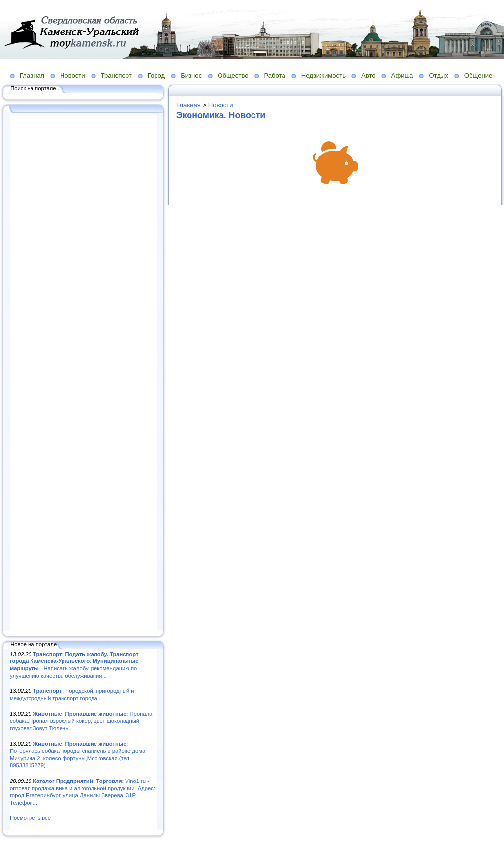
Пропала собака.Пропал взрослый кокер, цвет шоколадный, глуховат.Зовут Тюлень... (81, 721)
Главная (32, 76)
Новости (73, 76)
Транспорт (116, 76)
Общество (233, 76)
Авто (368, 76)
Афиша (402, 76)
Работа (275, 76)
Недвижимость (323, 76)
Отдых (438, 76)
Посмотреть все (30, 818)
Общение (478, 76)
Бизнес (191, 76)
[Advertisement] (84, 373)
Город (156, 76)
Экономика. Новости (221, 115)
